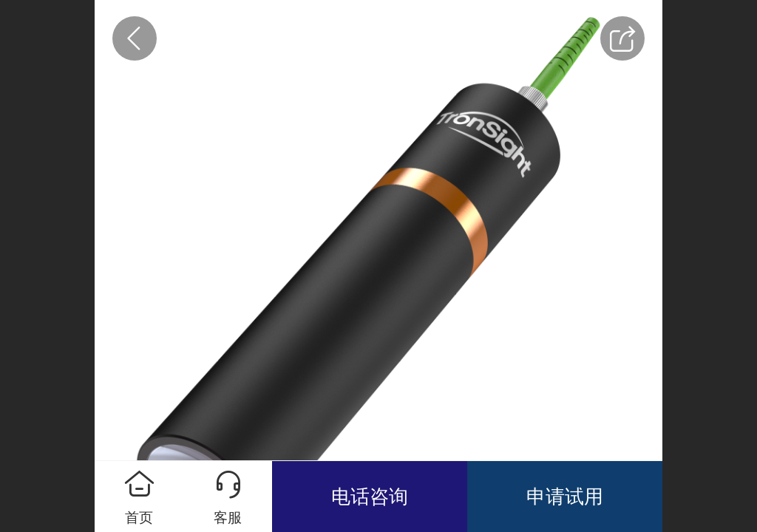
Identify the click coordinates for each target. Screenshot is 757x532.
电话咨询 (370, 497)
